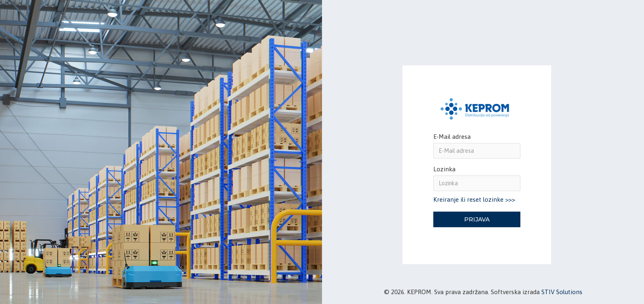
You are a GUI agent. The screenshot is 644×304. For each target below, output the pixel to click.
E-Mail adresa (452, 137)
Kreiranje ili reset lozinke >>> (474, 200)
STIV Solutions (562, 292)
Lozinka (444, 169)
